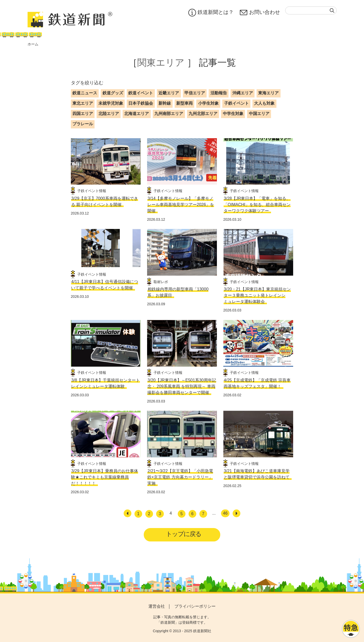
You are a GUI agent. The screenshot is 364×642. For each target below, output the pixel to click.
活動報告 (219, 93)
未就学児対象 (111, 103)
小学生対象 (208, 103)
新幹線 (165, 103)
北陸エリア (109, 114)
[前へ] (128, 513)
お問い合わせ (260, 13)
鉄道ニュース (85, 93)
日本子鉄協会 (141, 103)
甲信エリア (195, 93)
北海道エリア (137, 114)
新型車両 (184, 103)
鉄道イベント (141, 93)
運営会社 (157, 606)
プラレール (83, 124)
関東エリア (161, 63)
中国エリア (259, 114)
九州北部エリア (203, 114)
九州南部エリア (169, 114)
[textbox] (311, 10)
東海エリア (268, 93)
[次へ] (236, 513)
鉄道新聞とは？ (211, 13)
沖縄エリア (243, 93)
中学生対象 (233, 114)
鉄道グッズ (113, 93)
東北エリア (83, 103)
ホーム (33, 44)
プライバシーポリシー (195, 606)
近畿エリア (169, 93)
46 (225, 513)
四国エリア (83, 114)
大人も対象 (264, 103)
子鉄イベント (236, 103)
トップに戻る (184, 534)
